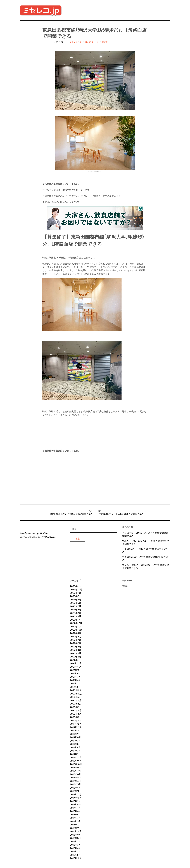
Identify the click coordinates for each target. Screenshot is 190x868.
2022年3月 (76, 653)
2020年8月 (76, 700)
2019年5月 (75, 744)
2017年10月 (76, 798)
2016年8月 (75, 838)
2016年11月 (76, 828)
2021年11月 (76, 667)
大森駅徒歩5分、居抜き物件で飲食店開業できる (145, 559)
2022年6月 (76, 643)
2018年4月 (75, 781)
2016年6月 (75, 845)
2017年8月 (75, 804)
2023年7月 (76, 600)
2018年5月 (75, 778)
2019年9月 (75, 734)
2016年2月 (75, 855)
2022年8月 (76, 637)
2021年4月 (75, 680)
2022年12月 (76, 623)
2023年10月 (76, 589)
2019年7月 (75, 741)
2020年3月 (76, 714)
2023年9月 (76, 593)
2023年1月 (75, 620)
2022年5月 (76, 647)
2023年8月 (76, 596)
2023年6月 (76, 603)
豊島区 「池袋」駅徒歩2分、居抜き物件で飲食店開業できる (146, 543)
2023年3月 (76, 613)
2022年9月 (76, 633)
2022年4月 (76, 650)
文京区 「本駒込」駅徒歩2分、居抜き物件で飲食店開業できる (146, 567)
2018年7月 (75, 771)
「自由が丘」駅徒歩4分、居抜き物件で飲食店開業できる (145, 535)
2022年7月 (76, 640)
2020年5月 (76, 707)
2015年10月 (76, 858)
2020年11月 (76, 690)
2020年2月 (76, 717)
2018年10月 (76, 764)
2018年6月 (75, 774)
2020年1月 (75, 721)
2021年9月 (75, 674)
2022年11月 (76, 626)
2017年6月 (75, 811)
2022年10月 (76, 630)
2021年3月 (75, 684)
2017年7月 (75, 808)
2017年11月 (76, 794)
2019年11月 (76, 727)
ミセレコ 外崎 (76, 42)
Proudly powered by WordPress (35, 533)
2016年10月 (76, 831)
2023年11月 (76, 586)
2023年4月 (76, 610)
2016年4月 (75, 848)
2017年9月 (75, 801)
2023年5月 (76, 606)
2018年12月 (76, 757)
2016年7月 (75, 842)
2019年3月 (75, 751)
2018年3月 (75, 784)
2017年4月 (75, 818)
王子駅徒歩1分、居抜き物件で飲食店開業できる (145, 551)
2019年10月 (76, 731)
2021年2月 (75, 687)
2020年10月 (76, 694)
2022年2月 (76, 657)
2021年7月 (75, 677)
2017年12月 (76, 791)
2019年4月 (75, 747)
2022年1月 (75, 660)
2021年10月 (76, 670)
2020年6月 (76, 704)
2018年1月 (75, 788)
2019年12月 (76, 724)
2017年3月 (75, 821)
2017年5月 (75, 815)
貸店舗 (105, 42)
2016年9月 (75, 835)
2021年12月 (76, 663)
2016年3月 (75, 852)
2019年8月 (75, 737)
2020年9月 (76, 697)
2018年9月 (75, 768)
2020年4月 (76, 710)
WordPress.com (48, 537)
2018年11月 (76, 761)
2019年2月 (75, 754)
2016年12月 (76, 825)
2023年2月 (76, 616)
